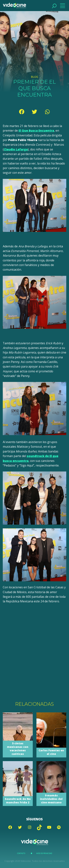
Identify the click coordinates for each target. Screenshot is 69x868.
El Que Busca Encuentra (36, 131)
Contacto (21, 853)
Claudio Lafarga (16, 149)
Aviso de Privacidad (44, 853)
